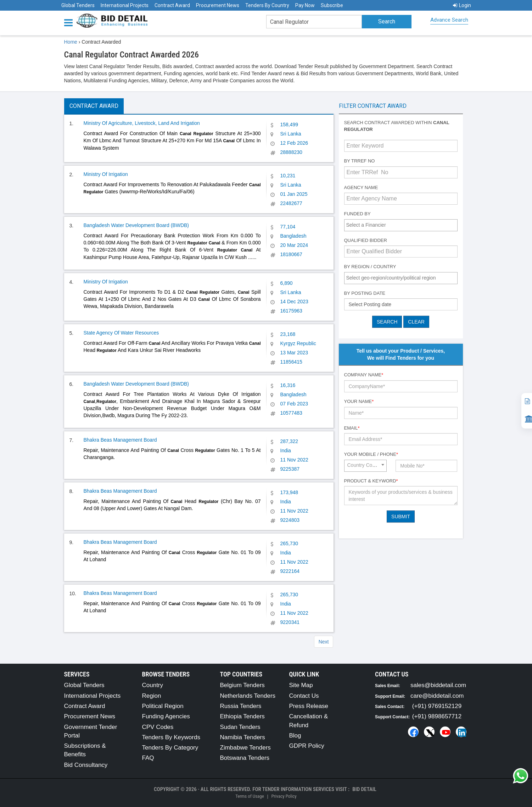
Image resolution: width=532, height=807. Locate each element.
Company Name (364, 375)
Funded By (357, 214)
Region (152, 696)
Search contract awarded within (397, 126)
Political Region (163, 706)
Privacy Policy (284, 796)
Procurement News (218, 5)
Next (324, 642)
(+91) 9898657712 (437, 716)
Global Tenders (78, 5)
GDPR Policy (307, 746)
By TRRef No (360, 161)
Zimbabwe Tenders (245, 748)
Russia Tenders (241, 706)
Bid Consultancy (86, 765)
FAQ (148, 758)
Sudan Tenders (240, 727)
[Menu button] (70, 22)
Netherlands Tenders (248, 696)
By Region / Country (370, 267)
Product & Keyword (371, 481)
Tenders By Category (170, 748)
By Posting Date (365, 293)
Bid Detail (364, 789)
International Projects (125, 5)
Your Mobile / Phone (371, 454)
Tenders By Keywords (171, 737)
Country (153, 685)
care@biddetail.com (437, 696)
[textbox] (403, 225)
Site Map (301, 685)
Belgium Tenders (242, 685)
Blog (295, 736)
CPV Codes (158, 727)
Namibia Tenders (243, 737)
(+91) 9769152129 (437, 706)
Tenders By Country (267, 5)
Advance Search (449, 20)
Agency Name (361, 187)
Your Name (359, 401)
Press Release (309, 706)
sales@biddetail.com (438, 685)
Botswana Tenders (245, 758)
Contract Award (172, 5)
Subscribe (332, 5)
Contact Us (304, 696)
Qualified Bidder (366, 240)
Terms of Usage (250, 796)
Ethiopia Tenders (242, 716)
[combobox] (401, 225)
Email (352, 428)
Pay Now (305, 5)
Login (462, 5)
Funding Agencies (166, 716)
